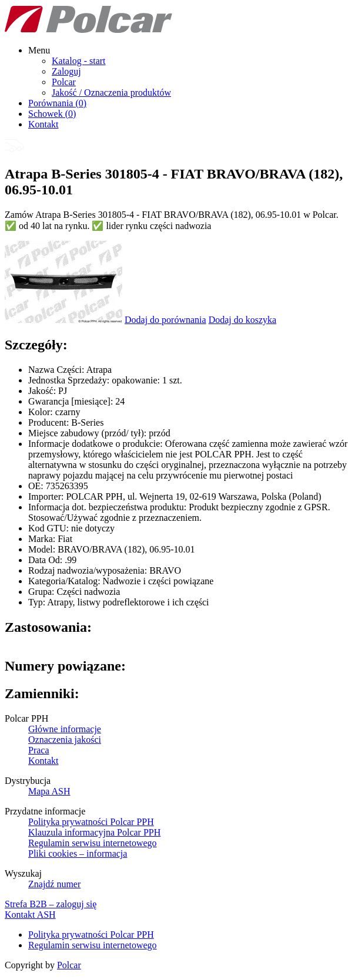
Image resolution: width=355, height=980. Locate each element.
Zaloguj (66, 71)
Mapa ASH (49, 791)
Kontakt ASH (30, 915)
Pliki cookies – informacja (78, 853)
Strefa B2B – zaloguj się (51, 904)
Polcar (64, 82)
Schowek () (52, 114)
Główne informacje (65, 729)
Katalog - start (79, 61)
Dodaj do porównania (165, 320)
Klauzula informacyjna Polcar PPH (94, 832)
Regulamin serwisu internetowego (93, 843)
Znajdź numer (54, 884)
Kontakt (43, 124)
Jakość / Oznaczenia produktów (111, 92)
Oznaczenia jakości (65, 740)
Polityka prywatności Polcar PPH (91, 822)
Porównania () (57, 103)
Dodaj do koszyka (243, 320)
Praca (39, 750)
